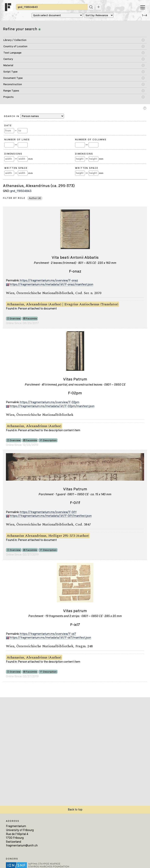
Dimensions (13, 154)
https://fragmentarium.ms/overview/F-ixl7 (48, 634)
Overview (15, 319)
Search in (34, 116)
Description (50, 440)
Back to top (75, 810)
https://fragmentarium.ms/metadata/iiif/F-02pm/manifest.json (52, 406)
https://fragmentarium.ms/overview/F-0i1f (48, 512)
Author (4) (35, 198)
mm (30, 159)
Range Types (11, 91)
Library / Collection (15, 40)
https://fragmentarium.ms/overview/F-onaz (49, 280)
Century (8, 59)
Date (8, 125)
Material (8, 65)
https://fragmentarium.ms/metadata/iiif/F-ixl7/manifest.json (50, 638)
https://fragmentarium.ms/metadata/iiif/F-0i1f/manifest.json (51, 516)
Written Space (16, 168)
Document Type (13, 78)
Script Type (10, 72)
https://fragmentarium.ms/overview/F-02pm (50, 402)
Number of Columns (91, 140)
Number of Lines (17, 140)
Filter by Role (14, 198)
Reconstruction (13, 84)
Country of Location (15, 46)
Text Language (12, 53)
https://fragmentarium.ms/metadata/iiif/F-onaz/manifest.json (52, 284)
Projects (8, 97)
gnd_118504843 (21, 191)
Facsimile (31, 319)
